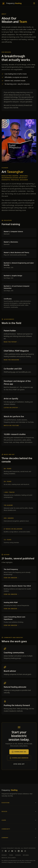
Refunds (26, 855)
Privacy (4, 855)
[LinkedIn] (19, 851)
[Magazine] (25, 851)
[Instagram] (2, 851)
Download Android (19, 758)
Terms (11, 855)
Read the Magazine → (12, 360)
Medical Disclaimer (9, 858)
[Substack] (22, 851)
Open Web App (19, 764)
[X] (15, 851)
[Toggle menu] (34, 3)
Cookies (18, 855)
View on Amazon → (11, 578)
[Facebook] (6, 851)
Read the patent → (11, 342)
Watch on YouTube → (12, 426)
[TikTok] (9, 851)
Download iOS (19, 752)
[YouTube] (12, 851)
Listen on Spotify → (12, 408)
